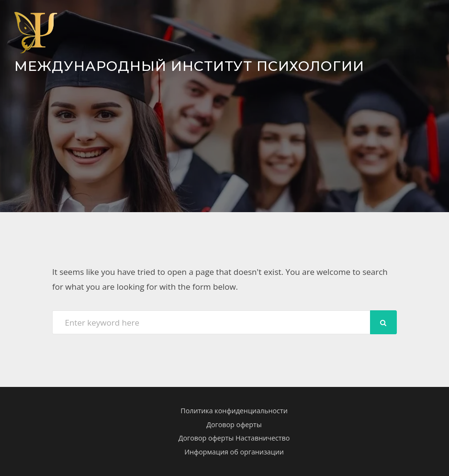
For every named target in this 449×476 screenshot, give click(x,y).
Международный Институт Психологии (189, 66)
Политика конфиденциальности (234, 411)
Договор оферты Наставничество (234, 438)
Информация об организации (234, 452)
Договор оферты (234, 425)
